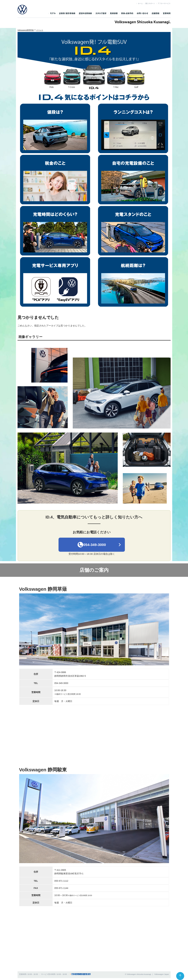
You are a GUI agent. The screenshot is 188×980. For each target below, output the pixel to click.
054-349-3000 (92, 546)
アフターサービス (164, 3)
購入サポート (150, 3)
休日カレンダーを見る (80, 976)
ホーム (140, 3)
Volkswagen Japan (162, 976)
